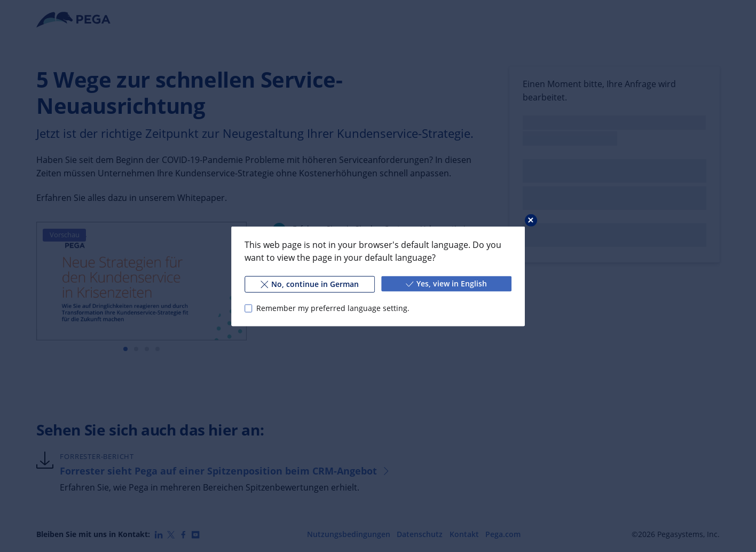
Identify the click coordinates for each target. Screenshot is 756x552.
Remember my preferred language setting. (333, 308)
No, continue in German (310, 283)
